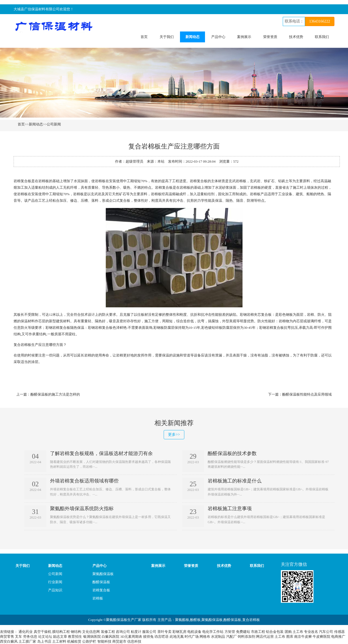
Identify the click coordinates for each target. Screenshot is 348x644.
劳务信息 (30, 637)
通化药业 (26, 632)
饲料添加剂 (246, 637)
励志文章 (60, 637)
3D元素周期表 (131, 637)
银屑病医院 (92, 637)
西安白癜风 (9, 641)
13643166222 (320, 21)
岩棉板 (98, 598)
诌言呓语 (161, 637)
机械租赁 (74, 641)
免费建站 (243, 632)
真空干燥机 (43, 632)
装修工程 (108, 632)
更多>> (174, 435)
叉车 (18, 637)
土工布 (298, 632)
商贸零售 (7, 637)
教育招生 (75, 637)
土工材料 (59, 641)
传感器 (339, 632)
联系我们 (322, 37)
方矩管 (230, 632)
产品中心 (218, 37)
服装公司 (149, 632)
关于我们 (167, 37)
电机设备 (194, 632)
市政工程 (258, 632)
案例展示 (244, 37)
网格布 (205, 637)
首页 (144, 37)
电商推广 (338, 637)
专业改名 (311, 632)
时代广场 (192, 637)
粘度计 (136, 632)
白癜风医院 (111, 637)
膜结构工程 (61, 632)
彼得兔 (148, 637)
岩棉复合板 (101, 590)
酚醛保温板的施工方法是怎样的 (55, 394)
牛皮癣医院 (321, 637)
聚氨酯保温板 (103, 574)
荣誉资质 (270, 37)
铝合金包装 (275, 632)
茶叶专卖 (164, 632)
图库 (290, 637)
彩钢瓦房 (179, 632)
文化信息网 (91, 632)
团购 (288, 632)
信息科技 (134, 641)
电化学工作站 (213, 632)
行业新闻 (55, 582)
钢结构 (76, 632)
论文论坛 (45, 637)
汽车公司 (326, 632)
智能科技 (104, 641)
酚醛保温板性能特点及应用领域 (307, 394)
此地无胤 (177, 637)
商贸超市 (119, 641)
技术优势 (296, 37)
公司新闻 (54, 124)
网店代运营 (265, 637)
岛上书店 (44, 641)
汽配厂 (232, 637)
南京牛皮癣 (303, 637)
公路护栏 (89, 641)
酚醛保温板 (101, 582)
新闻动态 (192, 37)
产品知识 (55, 590)
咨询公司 (123, 632)
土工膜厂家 (27, 641)
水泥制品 (218, 637)
